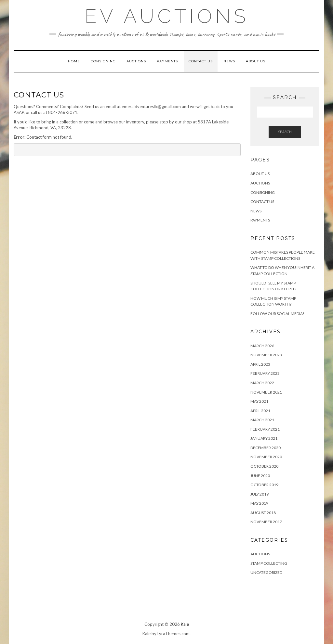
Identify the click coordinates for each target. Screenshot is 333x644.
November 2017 (266, 522)
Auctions (136, 61)
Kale (185, 624)
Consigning (103, 61)
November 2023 (266, 355)
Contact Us (201, 61)
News (229, 61)
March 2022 (262, 383)
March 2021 (262, 420)
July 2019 (260, 494)
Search (285, 132)
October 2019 (264, 485)
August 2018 (263, 513)
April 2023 (260, 364)
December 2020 (266, 448)
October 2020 (264, 466)
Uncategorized (266, 572)
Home (74, 61)
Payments (167, 61)
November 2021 (266, 392)
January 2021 (264, 438)
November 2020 (266, 457)
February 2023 (265, 373)
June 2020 (260, 476)
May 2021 (259, 401)
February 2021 (265, 429)
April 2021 (260, 411)
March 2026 (262, 346)
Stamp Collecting (269, 563)
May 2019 (259, 503)
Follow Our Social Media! (277, 314)
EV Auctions (167, 16)
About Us (256, 61)
